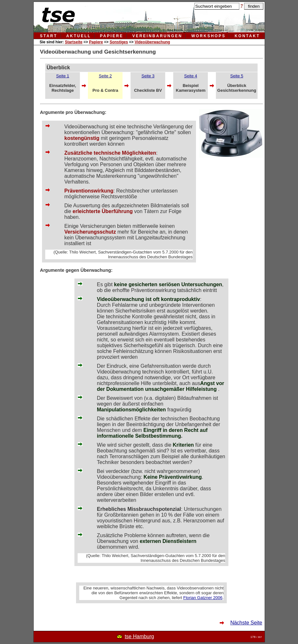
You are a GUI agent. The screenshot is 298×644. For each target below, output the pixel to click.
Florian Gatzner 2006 (203, 598)
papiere (112, 36)
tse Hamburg (140, 636)
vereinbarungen (157, 36)
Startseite (74, 42)
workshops (208, 36)
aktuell (79, 36)
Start (49, 36)
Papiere (96, 42)
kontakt (247, 36)
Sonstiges (119, 42)
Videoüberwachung (152, 42)
